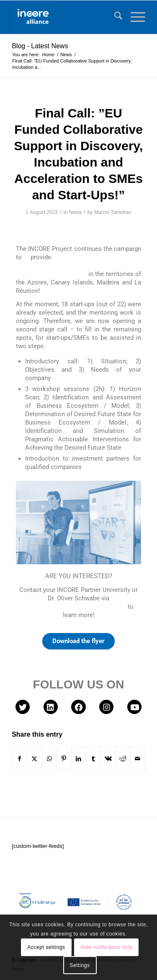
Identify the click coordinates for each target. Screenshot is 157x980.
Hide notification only (106, 947)
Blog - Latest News (40, 46)
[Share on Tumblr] (93, 759)
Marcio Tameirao (113, 212)
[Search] (114, 17)
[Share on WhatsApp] (49, 759)
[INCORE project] (65, 17)
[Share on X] (34, 759)
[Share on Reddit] (123, 759)
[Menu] (134, 17)
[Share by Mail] (138, 759)
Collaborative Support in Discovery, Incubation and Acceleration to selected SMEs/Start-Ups (78, 266)
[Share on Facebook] (19, 759)
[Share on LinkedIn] (79, 759)
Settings (80, 965)
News (75, 212)
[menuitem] (114, 17)
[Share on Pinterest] (64, 759)
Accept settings (46, 947)
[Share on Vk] (108, 759)
